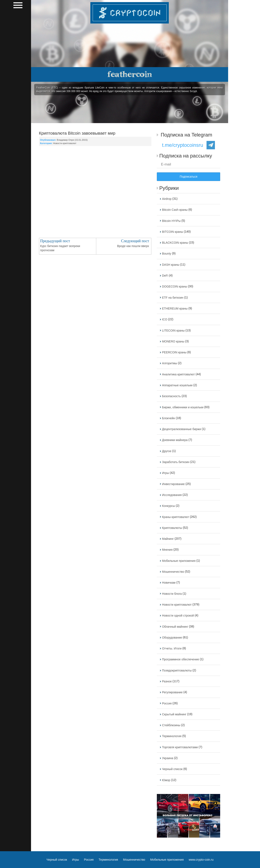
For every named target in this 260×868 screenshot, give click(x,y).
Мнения (167, 550)
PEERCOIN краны (174, 352)
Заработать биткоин (176, 462)
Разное (167, 681)
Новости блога (172, 594)
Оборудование (172, 638)
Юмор (166, 780)
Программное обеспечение (181, 660)
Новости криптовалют (65, 143)
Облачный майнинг (175, 627)
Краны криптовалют (176, 517)
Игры (166, 473)
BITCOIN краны (173, 232)
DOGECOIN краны (175, 287)
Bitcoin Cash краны (175, 210)
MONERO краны (173, 341)
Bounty (167, 254)
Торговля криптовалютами (180, 747)
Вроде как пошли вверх (133, 246)
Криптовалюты (172, 528)
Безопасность (171, 396)
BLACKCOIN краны (175, 243)
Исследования (172, 495)
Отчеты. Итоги (172, 648)
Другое (167, 451)
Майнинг (168, 539)
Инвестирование (173, 484)
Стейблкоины (171, 725)
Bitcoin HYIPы (171, 221)
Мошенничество (173, 572)
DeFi (165, 276)
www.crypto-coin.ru (201, 860)
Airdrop (167, 199)
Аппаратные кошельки (177, 385)
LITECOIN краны (173, 331)
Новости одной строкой (178, 616)
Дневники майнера (175, 440)
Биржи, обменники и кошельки (183, 407)
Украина (168, 758)
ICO (165, 320)
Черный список (172, 769)
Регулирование (172, 692)
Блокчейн (169, 418)
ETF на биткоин (173, 298)
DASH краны (171, 265)
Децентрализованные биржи (182, 429)
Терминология (172, 736)
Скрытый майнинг (174, 714)
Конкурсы (169, 506)
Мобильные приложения (179, 561)
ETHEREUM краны (175, 308)
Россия (167, 703)
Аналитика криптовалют (178, 374)
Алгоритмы (170, 363)
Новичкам (169, 583)
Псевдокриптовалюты (177, 670)
